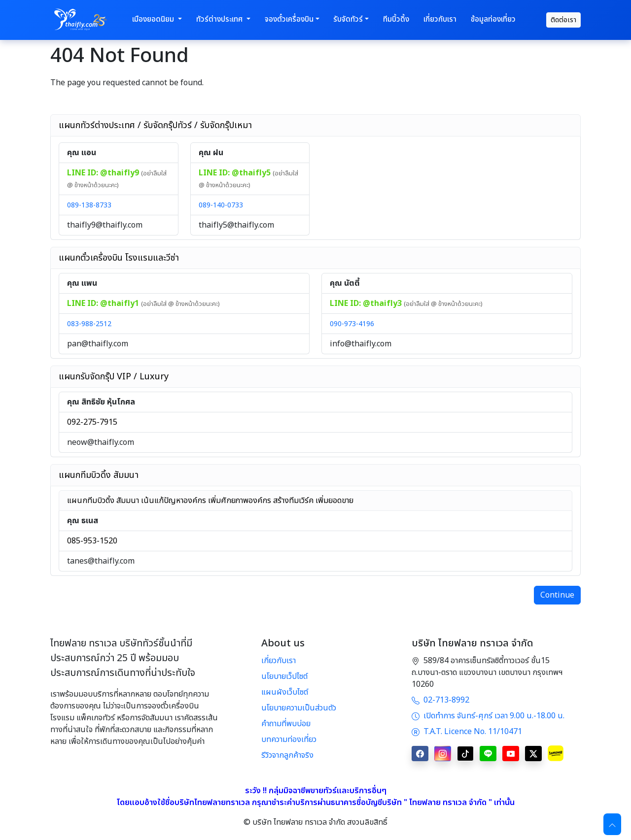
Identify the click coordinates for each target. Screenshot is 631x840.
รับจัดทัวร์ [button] (348, 19)
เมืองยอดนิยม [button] (154, 19)
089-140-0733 (221, 205)
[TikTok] (465, 754)
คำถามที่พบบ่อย (286, 724)
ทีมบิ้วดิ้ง (396, 19)
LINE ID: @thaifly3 (367, 303)
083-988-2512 (89, 324)
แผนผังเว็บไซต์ (285, 692)
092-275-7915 (92, 422)
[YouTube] (511, 754)
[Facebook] (420, 754)
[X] (533, 754)
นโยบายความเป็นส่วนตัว (299, 708)
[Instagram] (443, 754)
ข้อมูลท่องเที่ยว (493, 19)
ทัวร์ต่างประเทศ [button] (220, 19)
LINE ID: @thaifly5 (236, 173)
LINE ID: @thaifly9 (104, 173)
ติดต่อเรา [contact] (563, 20)
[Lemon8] (556, 753)
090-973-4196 (352, 324)
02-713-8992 (440, 700)
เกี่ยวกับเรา (440, 19)
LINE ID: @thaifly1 (104, 303)
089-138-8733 (89, 205)
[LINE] (488, 754)
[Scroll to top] (612, 824)
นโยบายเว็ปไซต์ (284, 676)
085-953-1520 (92, 541)
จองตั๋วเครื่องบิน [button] (289, 19)
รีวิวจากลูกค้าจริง (287, 755)
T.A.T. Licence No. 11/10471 (467, 732)
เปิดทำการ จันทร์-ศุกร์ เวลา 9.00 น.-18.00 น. (488, 716)
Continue (557, 595)
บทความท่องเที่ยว (289, 739)
